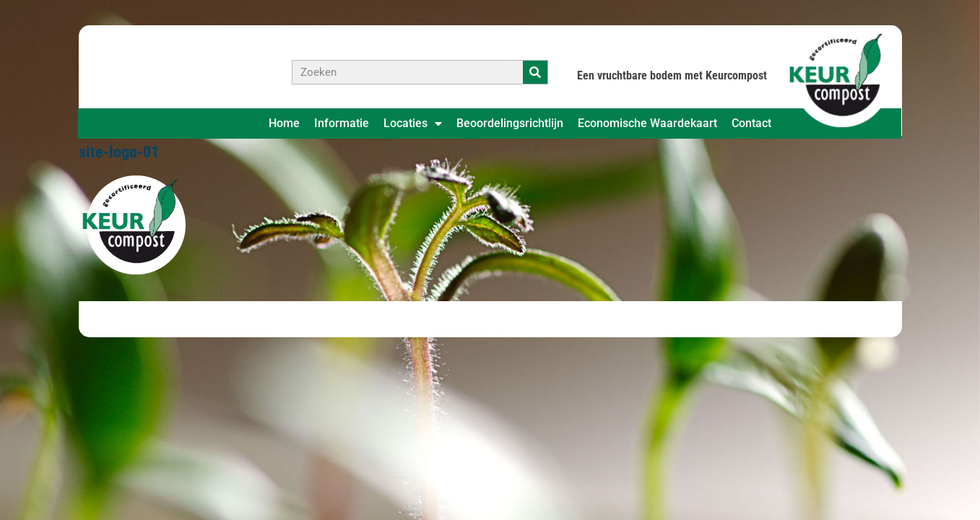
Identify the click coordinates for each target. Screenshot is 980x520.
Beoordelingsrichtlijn (510, 123)
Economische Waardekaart (647, 123)
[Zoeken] (535, 72)
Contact (751, 123)
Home (284, 123)
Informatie (342, 123)
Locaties (413, 123)
